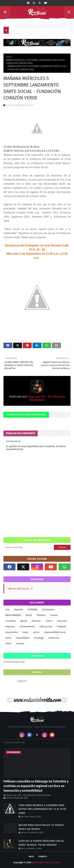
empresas (10, 627)
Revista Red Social (19, 589)
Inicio (9, 57)
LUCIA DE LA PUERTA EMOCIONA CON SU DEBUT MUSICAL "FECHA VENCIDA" (41, 843)
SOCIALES (41, 615)
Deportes (18, 610)
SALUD (29, 615)
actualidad (10, 621)
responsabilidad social (55, 632)
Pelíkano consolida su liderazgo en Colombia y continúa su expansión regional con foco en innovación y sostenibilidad (36, 786)
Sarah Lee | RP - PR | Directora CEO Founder (29, 795)
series (8, 638)
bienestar (36, 621)
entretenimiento (27, 627)
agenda (24, 621)
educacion (62, 621)
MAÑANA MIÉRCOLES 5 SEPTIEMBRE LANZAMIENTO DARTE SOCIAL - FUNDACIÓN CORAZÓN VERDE (36, 62)
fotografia (61, 627)
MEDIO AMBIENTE (13, 615)
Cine (7, 610)
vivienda (20, 644)
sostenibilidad (23, 638)
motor (26, 632)
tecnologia (39, 638)
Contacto (43, 857)
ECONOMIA (32, 610)
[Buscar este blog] (29, 547)
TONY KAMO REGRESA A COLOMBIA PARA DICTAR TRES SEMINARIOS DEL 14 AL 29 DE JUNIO (42, 809)
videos (8, 644)
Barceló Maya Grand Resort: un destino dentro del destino (41, 827)
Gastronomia (48, 610)
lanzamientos (12, 632)
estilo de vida (46, 627)
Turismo (54, 615)
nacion (36, 632)
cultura (49, 621)
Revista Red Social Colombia (46, 862)
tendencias (54, 638)
